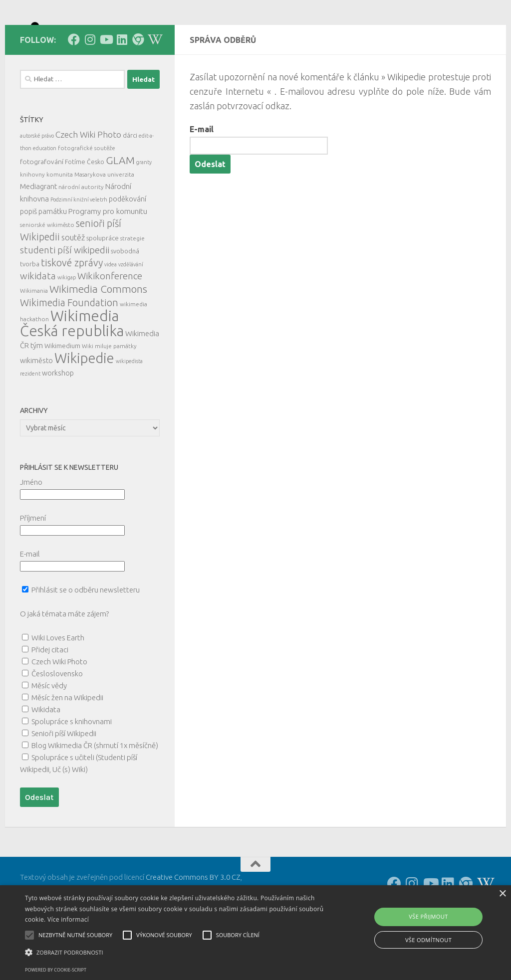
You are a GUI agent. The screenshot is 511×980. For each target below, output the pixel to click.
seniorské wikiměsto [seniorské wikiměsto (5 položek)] (47, 270)
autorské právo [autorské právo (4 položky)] (37, 181)
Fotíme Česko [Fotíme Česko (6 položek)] (85, 206)
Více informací (68, 919)
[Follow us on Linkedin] (122, 84)
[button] (175, 953)
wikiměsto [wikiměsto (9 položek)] (36, 405)
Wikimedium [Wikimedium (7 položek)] (62, 391)
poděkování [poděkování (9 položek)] (128, 244)
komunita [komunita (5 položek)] (60, 219)
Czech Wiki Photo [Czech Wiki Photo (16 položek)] (88, 179)
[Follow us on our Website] (138, 84)
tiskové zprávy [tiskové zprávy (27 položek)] (72, 307)
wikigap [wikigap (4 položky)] (67, 322)
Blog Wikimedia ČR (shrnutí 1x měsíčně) (95, 790)
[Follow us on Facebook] (74, 84)
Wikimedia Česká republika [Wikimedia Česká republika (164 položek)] (72, 368)
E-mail (202, 174)
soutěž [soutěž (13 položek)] (73, 282)
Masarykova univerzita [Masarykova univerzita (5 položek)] (104, 219)
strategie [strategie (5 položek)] (132, 283)
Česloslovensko (57, 718)
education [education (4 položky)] (45, 193)
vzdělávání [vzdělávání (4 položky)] (131, 309)
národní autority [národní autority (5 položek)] (81, 232)
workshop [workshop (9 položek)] (58, 418)
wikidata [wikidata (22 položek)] (38, 321)
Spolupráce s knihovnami (72, 766)
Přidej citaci (50, 694)
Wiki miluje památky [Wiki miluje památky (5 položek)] (109, 391)
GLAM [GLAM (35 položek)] (120, 205)
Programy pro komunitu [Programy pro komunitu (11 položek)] (108, 256)
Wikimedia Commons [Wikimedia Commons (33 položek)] (98, 334)
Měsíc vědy (49, 730)
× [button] (502, 894)
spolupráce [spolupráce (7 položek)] (103, 283)
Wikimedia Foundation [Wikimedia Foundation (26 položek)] (69, 348)
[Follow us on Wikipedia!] (154, 84)
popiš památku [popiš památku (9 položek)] (43, 256)
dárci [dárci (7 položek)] (130, 180)
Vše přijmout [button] (428, 916)
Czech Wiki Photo (59, 706)
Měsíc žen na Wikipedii (67, 742)
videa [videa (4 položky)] (111, 309)
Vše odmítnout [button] (428, 940)
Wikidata (46, 754)
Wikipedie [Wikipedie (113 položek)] (84, 403)
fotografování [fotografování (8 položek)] (42, 206)
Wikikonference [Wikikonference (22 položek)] (110, 321)
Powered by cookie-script (56, 970)
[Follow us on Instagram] (90, 84)
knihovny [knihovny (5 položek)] (32, 219)
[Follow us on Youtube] (106, 84)
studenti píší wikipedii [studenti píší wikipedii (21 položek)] (65, 295)
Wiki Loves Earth (58, 683)
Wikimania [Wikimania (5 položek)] (34, 335)
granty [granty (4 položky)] (144, 207)
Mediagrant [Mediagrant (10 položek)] (38, 231)
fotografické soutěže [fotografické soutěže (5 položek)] (87, 193)
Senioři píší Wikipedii (64, 778)
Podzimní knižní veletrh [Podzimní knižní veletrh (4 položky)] (79, 244)
